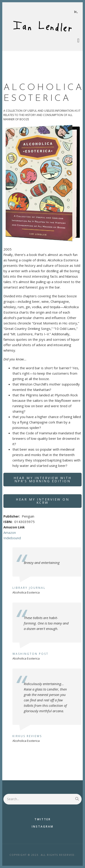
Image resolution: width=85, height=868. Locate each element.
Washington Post (30, 654)
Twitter (43, 819)
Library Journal (29, 588)
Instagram (43, 827)
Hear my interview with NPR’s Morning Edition (43, 479)
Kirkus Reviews (27, 736)
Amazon (10, 532)
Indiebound (12, 538)
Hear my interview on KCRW (42, 501)
